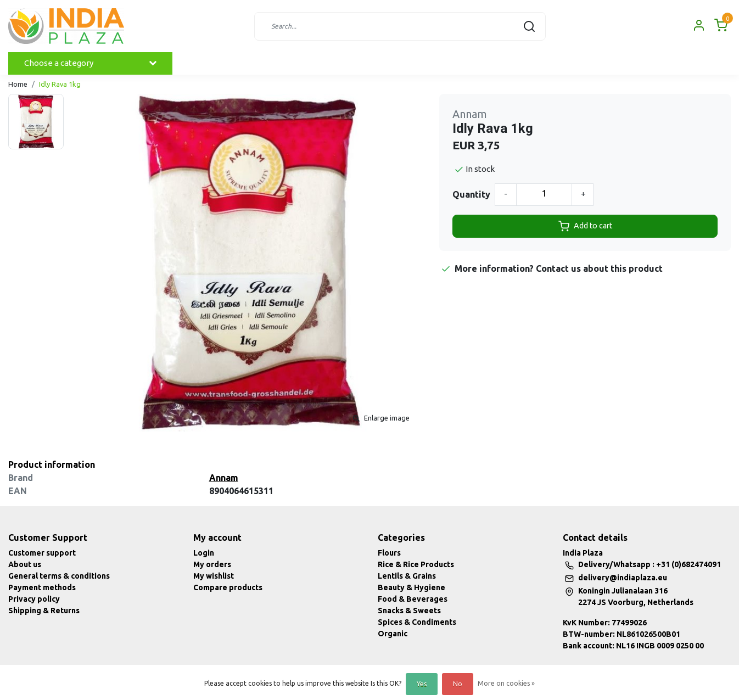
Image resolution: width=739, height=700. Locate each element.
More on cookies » (506, 683)
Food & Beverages (413, 599)
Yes (422, 684)
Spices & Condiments (417, 622)
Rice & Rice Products (416, 564)
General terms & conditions (59, 576)
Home (18, 84)
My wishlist (214, 576)
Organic (393, 634)
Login (204, 553)
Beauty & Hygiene (412, 587)
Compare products (228, 587)
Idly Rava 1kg (60, 84)
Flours (389, 553)
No (458, 684)
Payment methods (42, 587)
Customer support (42, 553)
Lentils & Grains (407, 576)
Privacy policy (34, 599)
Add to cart (585, 226)
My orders (212, 564)
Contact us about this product (599, 268)
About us (25, 564)
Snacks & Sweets (409, 611)
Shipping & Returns (44, 611)
